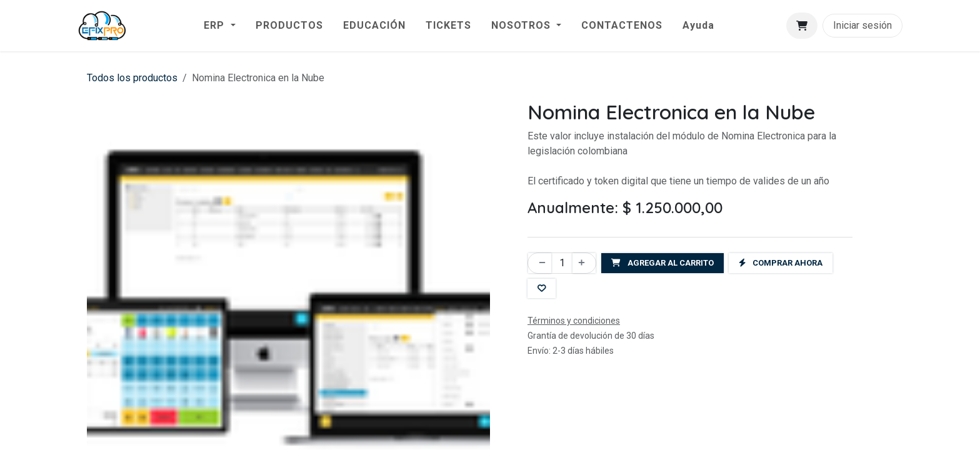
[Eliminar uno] (540, 263)
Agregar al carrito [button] (662, 263)
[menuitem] (219, 26)
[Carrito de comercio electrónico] (802, 26)
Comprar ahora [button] (781, 263)
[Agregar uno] (584, 263)
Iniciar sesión (862, 25)
